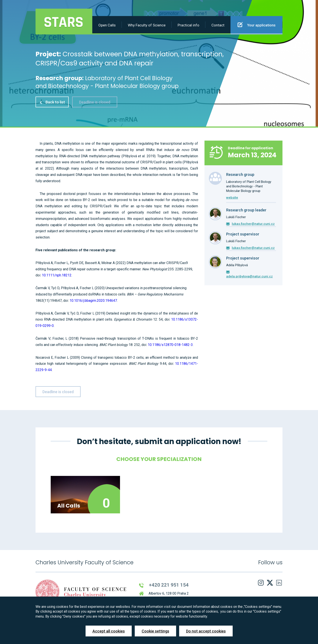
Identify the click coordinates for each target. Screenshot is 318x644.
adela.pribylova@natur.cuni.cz (249, 276)
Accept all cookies (109, 631)
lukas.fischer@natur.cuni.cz (253, 224)
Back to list (52, 102)
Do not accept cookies (206, 631)
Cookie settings (155, 631)
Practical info (188, 25)
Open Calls (107, 25)
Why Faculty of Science (147, 25)
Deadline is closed (95, 102)
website (232, 198)
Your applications (257, 24)
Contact (218, 25)
